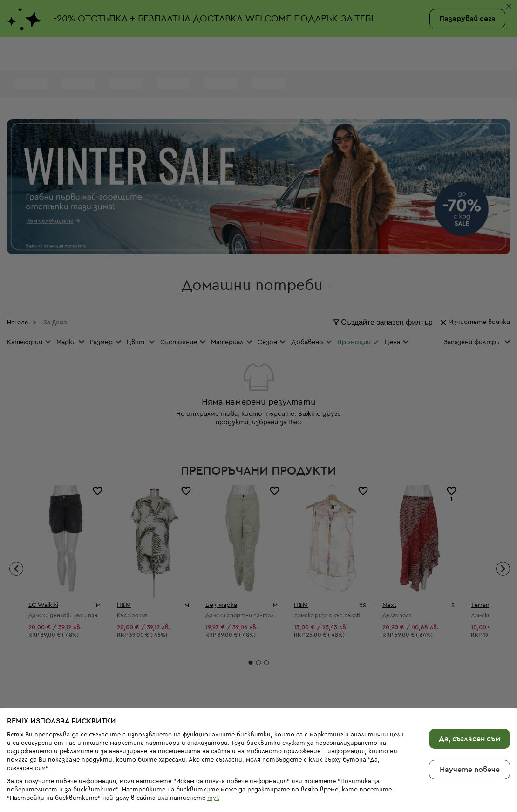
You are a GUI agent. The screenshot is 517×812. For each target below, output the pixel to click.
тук (213, 783)
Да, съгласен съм (469, 724)
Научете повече (470, 755)
